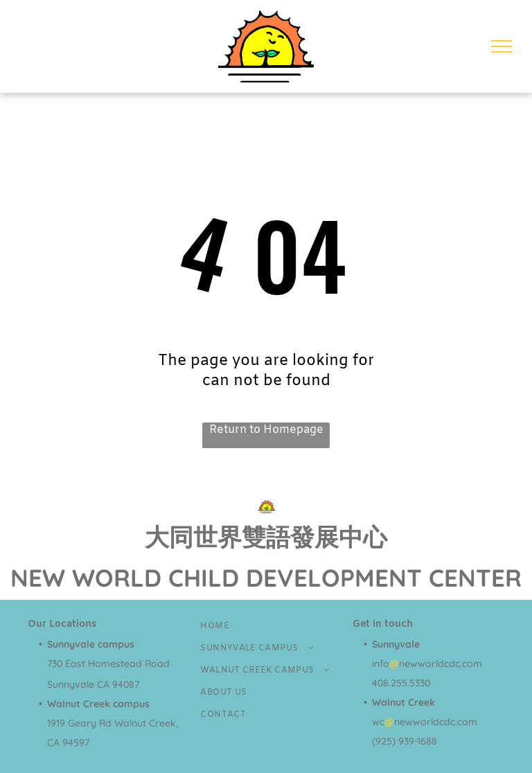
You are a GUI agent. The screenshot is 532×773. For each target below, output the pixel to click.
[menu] (502, 46)
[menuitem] (266, 626)
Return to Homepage (266, 430)
